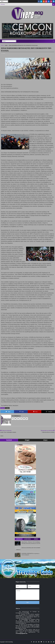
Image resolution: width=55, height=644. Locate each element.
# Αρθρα (7, 408)
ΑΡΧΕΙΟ (36, 539)
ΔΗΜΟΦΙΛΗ (19, 539)
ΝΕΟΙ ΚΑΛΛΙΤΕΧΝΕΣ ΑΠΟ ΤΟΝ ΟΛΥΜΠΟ (31, 548)
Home (2, 45)
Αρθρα (6, 45)
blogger (27, 440)
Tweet (8, 412)
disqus (45, 440)
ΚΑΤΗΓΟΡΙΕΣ (27, 539)
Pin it (35, 412)
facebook (9, 440)
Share (22, 412)
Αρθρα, (4, 53)
